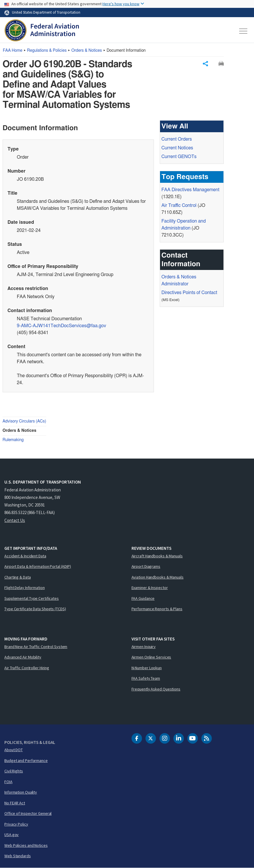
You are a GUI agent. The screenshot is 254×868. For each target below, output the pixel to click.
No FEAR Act (15, 803)
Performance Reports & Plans (157, 609)
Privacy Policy (16, 824)
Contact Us (15, 520)
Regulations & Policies (47, 51)
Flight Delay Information (25, 588)
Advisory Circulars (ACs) (24, 422)
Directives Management (190, 190)
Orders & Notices (87, 51)
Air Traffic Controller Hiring (27, 668)
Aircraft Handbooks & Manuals (157, 556)
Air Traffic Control (179, 206)
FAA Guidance (143, 598)
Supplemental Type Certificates (32, 598)
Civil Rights (14, 771)
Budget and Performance (26, 760)
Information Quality (21, 792)
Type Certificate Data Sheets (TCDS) (35, 609)
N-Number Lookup (147, 668)
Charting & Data (18, 577)
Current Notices (177, 148)
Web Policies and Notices (26, 845)
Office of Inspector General (28, 814)
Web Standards (18, 856)
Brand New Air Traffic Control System (36, 647)
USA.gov (11, 835)
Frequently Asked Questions (156, 689)
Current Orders (177, 139)
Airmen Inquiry (144, 647)
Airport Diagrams (146, 567)
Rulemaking (13, 440)
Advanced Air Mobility (23, 657)
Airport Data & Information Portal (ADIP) (38, 567)
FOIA (8, 782)
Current (179, 157)
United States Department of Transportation (46, 12)
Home (13, 51)
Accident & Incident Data (25, 556)
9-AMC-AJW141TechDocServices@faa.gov (62, 326)
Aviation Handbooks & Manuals (158, 577)
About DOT (14, 750)
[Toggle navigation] (244, 31)
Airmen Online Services (151, 657)
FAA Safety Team (146, 679)
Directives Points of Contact (189, 293)
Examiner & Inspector (150, 588)
